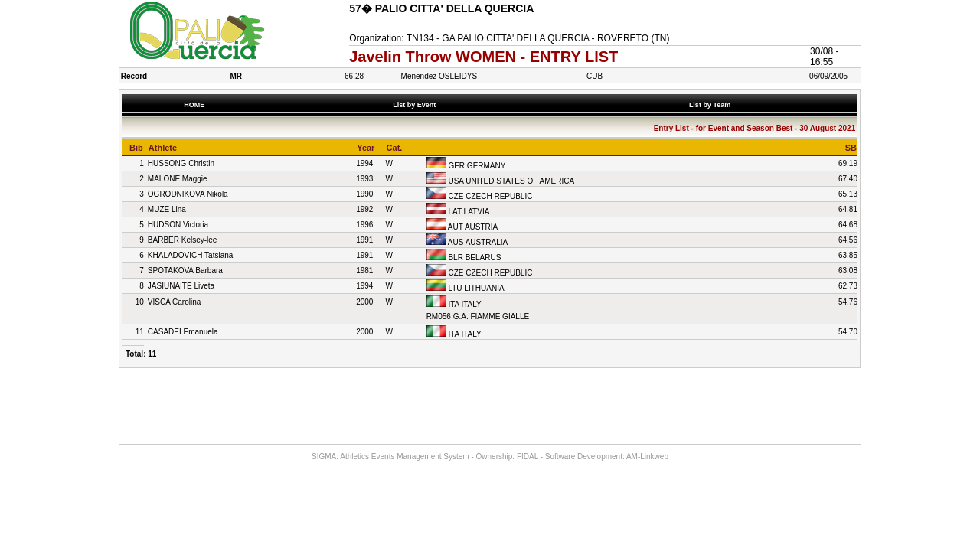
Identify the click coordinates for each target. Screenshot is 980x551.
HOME (194, 105)
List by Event (416, 105)
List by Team (711, 105)
